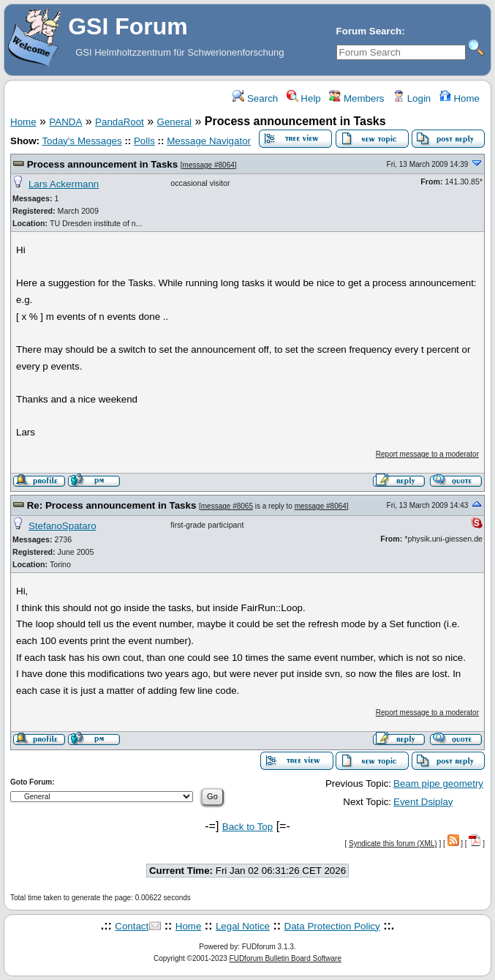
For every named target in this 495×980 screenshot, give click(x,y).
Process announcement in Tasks (102, 164)
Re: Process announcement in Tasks (112, 505)
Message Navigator (209, 141)
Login (412, 98)
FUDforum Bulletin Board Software (286, 958)
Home (460, 98)
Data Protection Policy (332, 926)
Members (356, 98)
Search (255, 98)
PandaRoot (120, 122)
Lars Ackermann (64, 184)
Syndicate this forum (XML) (393, 844)
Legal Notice (243, 926)
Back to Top (247, 827)
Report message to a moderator (427, 454)
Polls (144, 141)
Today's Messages (82, 141)
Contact (132, 926)
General (174, 122)
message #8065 (227, 506)
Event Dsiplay (423, 802)
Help (304, 98)
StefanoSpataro (63, 526)
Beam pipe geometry (438, 783)
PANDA (65, 122)
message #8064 (209, 165)
